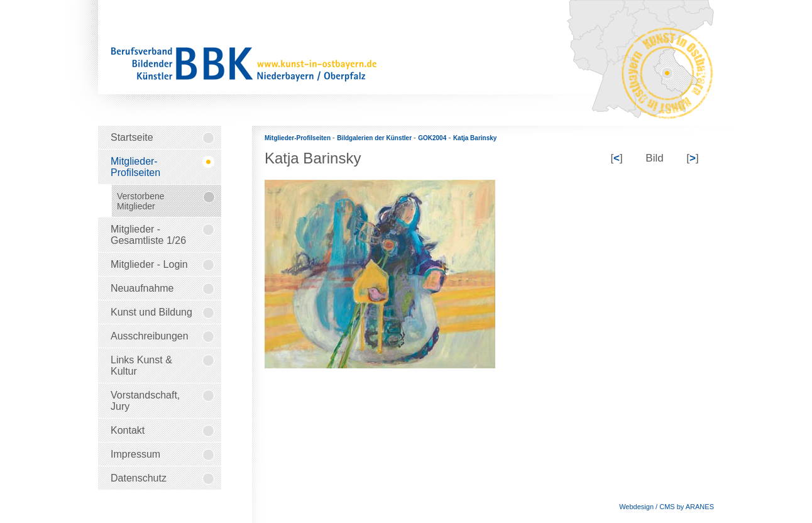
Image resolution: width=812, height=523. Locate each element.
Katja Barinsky (475, 138)
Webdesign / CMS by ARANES (667, 507)
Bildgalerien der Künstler (375, 138)
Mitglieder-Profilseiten (299, 138)
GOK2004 (432, 138)
